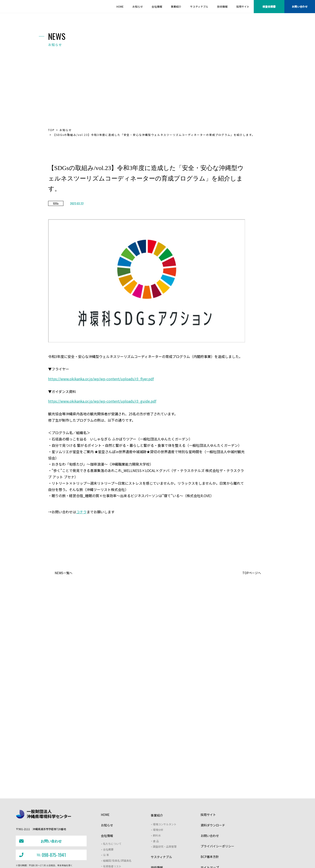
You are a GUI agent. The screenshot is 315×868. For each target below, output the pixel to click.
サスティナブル (161, 808)
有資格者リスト (112, 817)
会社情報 (107, 787)
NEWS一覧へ (64, 573)
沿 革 (106, 806)
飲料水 (157, 786)
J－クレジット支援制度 (121, 849)
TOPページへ (252, 573)
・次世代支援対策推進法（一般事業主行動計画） (212, 858)
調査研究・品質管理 (165, 798)
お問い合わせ (300, 6)
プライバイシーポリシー (217, 797)
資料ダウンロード (213, 776)
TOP (51, 130)
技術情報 (157, 818)
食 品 (156, 792)
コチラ (81, 512)
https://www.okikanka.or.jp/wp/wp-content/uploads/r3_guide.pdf (102, 401)
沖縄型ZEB (224, 849)
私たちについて (112, 795)
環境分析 (158, 781)
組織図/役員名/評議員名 (117, 811)
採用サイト (208, 766)
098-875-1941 (42, 803)
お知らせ (66, 130)
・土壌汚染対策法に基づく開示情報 (118, 858)
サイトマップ (210, 818)
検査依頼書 (269, 6)
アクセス (108, 823)
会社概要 (108, 800)
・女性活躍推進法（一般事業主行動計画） (162, 858)
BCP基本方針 (210, 808)
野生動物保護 (174, 849)
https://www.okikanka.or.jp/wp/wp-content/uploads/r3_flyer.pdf (101, 379)
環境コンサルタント (165, 775)
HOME (105, 766)
